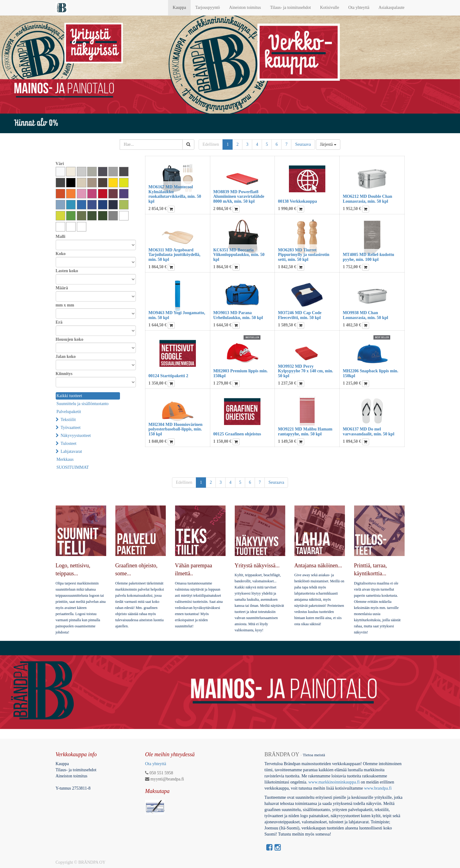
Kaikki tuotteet (69, 396)
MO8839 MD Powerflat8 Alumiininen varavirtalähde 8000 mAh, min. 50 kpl (239, 197)
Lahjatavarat (71, 451)
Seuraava (303, 144)
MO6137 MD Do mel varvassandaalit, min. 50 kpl (368, 431)
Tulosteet (69, 443)
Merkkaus (65, 459)
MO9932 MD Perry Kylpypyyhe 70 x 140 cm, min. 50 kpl (305, 371)
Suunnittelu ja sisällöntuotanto (83, 404)
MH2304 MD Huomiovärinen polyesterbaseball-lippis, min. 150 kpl (176, 429)
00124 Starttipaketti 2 (168, 376)
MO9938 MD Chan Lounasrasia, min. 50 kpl (365, 315)
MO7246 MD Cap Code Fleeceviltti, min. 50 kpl (300, 315)
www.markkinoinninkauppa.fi (334, 782)
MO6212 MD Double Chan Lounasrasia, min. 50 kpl (367, 199)
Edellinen (211, 144)
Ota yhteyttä (156, 764)
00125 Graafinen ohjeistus (237, 434)
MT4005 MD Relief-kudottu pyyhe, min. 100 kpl (368, 257)
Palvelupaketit (69, 412)
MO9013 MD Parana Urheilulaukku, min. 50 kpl (238, 315)
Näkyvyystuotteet (76, 436)
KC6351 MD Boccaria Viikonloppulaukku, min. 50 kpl (239, 255)
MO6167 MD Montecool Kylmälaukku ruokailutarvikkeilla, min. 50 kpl (175, 194)
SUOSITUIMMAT (73, 467)
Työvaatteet (71, 428)
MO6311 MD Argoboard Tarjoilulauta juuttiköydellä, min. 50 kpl (174, 255)
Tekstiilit (68, 420)
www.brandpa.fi (378, 788)
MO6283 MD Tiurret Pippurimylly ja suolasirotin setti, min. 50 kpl (304, 255)
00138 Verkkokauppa (297, 201)
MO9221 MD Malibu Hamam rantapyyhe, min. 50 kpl (305, 431)
